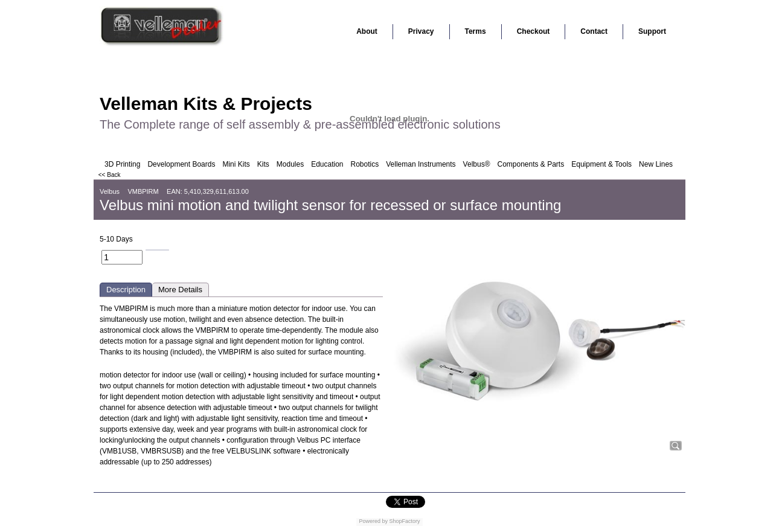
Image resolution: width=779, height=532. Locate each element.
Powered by (373, 521)
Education (327, 164)
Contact (594, 31)
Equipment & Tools (601, 164)
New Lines (656, 164)
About (367, 31)
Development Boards (181, 164)
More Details (180, 290)
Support (652, 31)
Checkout (534, 31)
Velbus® (477, 164)
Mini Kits (236, 164)
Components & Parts (531, 164)
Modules (290, 164)
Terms (476, 31)
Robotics (365, 164)
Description (126, 290)
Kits (263, 164)
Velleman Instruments (421, 164)
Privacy (421, 31)
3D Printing (122, 164)
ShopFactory (404, 521)
